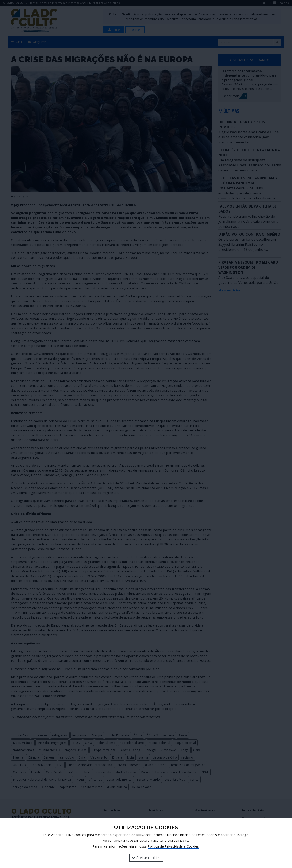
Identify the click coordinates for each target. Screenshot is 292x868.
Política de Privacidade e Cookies (173, 846)
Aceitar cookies (146, 858)
